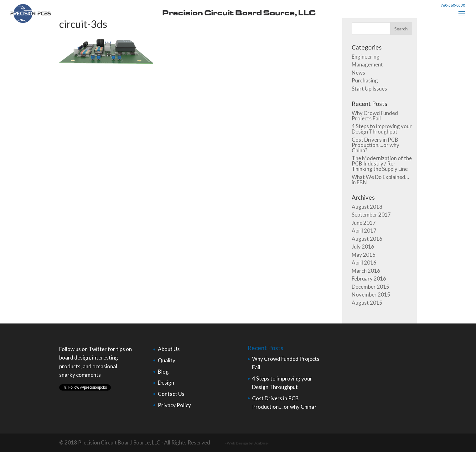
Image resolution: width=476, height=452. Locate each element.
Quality (167, 360)
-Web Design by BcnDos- (247, 443)
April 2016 (364, 263)
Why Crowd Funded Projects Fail (375, 116)
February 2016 (369, 279)
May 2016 (364, 255)
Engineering (366, 57)
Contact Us (171, 394)
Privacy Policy (174, 405)
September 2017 (371, 215)
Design (166, 383)
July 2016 (363, 247)
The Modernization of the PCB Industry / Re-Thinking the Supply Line (382, 163)
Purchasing (365, 80)
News (358, 73)
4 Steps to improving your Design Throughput (382, 129)
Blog (163, 372)
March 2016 (366, 271)
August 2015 (367, 303)
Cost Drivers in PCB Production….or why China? (375, 145)
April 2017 (364, 231)
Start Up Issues (369, 89)
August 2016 (367, 239)
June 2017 (364, 223)
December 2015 (370, 287)
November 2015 (371, 294)
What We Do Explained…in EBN (380, 180)
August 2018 (367, 207)
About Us (169, 349)
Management (367, 64)
